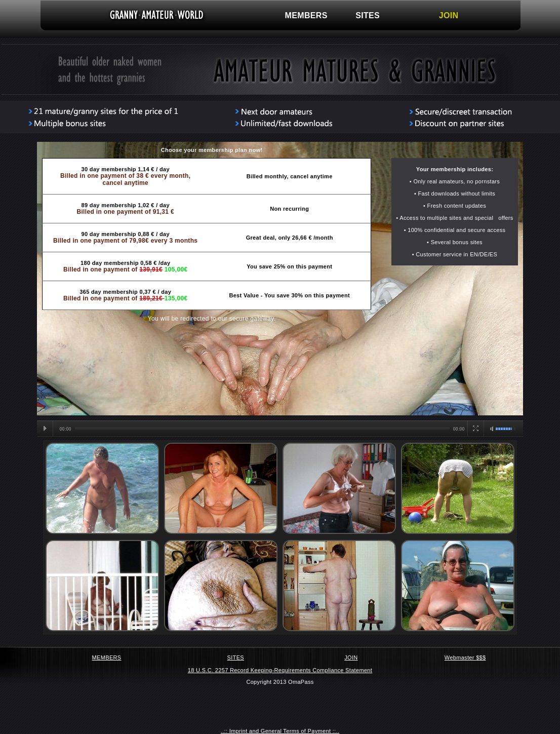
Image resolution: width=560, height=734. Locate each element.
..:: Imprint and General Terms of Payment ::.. (280, 731)
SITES (368, 15)
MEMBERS (306, 15)
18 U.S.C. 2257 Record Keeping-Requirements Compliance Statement (280, 670)
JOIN (449, 15)
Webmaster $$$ (465, 658)
